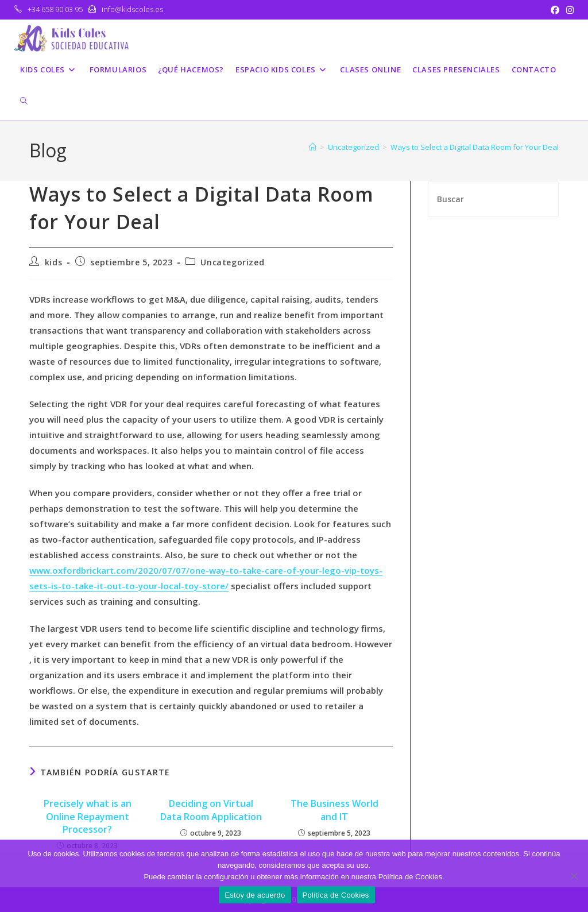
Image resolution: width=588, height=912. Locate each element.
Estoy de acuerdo (255, 895)
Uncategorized (232, 262)
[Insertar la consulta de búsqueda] (493, 199)
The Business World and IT (334, 810)
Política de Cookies (336, 895)
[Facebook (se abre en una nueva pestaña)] (555, 10)
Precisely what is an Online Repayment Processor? (88, 816)
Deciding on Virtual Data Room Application (211, 810)
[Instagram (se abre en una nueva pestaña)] (568, 10)
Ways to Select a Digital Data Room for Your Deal (475, 147)
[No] (574, 876)
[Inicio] (313, 147)
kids (53, 262)
